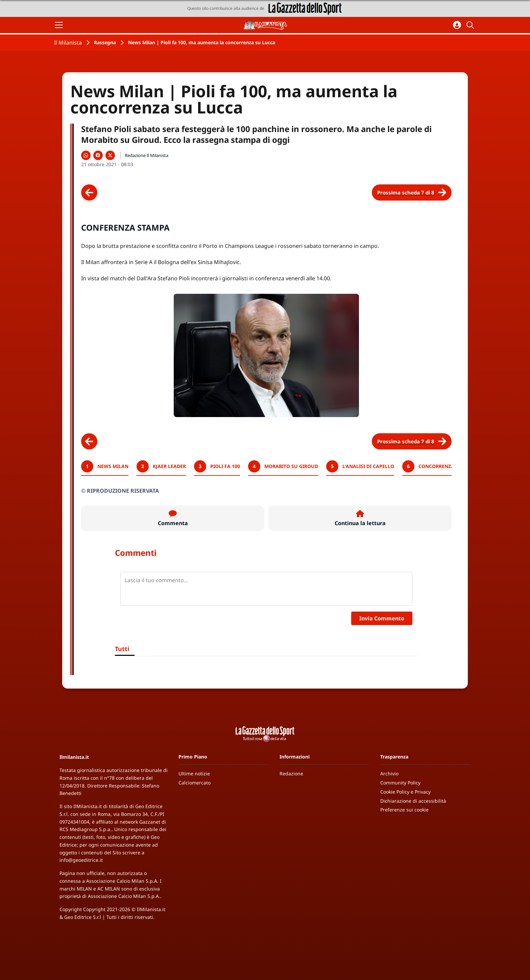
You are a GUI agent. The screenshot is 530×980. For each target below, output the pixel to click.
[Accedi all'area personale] (457, 25)
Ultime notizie (194, 773)
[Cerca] (471, 25)
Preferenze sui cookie (404, 810)
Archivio (389, 773)
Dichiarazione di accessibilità (413, 801)
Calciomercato (195, 783)
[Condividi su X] (110, 155)
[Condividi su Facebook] (98, 155)
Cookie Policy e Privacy (405, 792)
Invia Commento (382, 618)
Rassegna (105, 42)
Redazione (291, 773)
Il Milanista (68, 43)
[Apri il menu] (59, 25)
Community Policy (400, 783)
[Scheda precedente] (89, 192)
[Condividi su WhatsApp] (86, 155)
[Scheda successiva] (412, 192)
